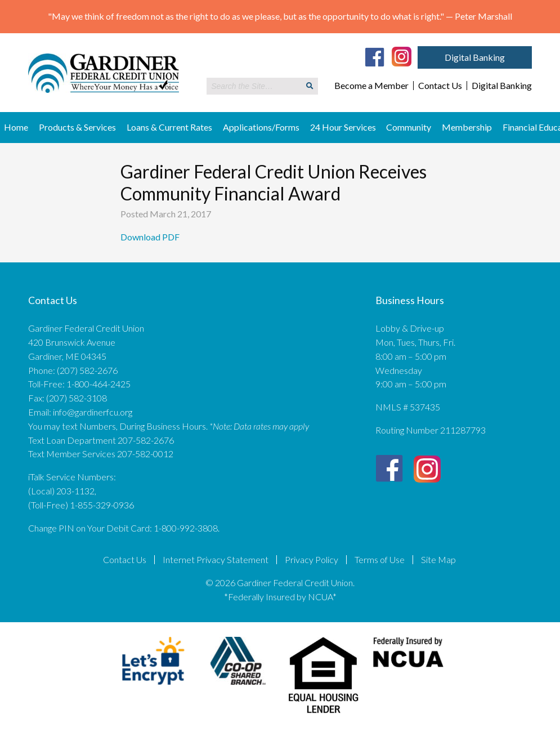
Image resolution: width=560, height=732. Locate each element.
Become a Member (371, 86)
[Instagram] (402, 56)
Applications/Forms (261, 127)
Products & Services (77, 127)
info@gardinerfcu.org (93, 412)
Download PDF (151, 237)
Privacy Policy (312, 560)
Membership (467, 127)
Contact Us (440, 86)
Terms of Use (380, 560)
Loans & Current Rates (169, 127)
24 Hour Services (343, 127)
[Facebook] (375, 57)
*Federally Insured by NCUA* (280, 597)
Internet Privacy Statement (216, 560)
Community (409, 127)
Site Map (438, 560)
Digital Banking (475, 57)
